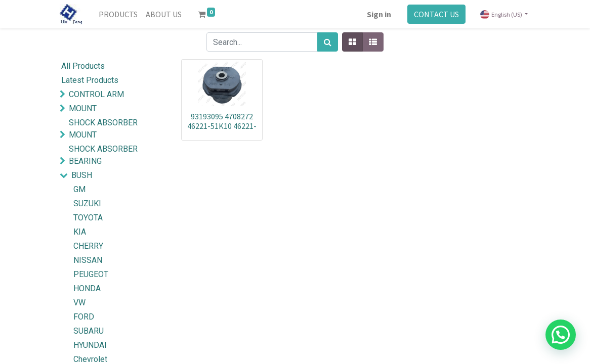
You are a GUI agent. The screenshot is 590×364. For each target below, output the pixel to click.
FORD (84, 317)
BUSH (82, 175)
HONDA (87, 288)
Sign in (379, 14)
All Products (83, 66)
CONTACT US (436, 14)
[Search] (328, 42)
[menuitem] (118, 14)
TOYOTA (88, 218)
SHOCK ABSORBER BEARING (103, 155)
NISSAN (88, 260)
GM (79, 189)
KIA (80, 232)
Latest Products (90, 80)
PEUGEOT (91, 274)
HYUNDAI (90, 345)
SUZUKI (87, 203)
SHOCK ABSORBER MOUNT (103, 129)
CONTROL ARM (96, 94)
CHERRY (88, 246)
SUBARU (89, 331)
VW (79, 303)
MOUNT (83, 108)
